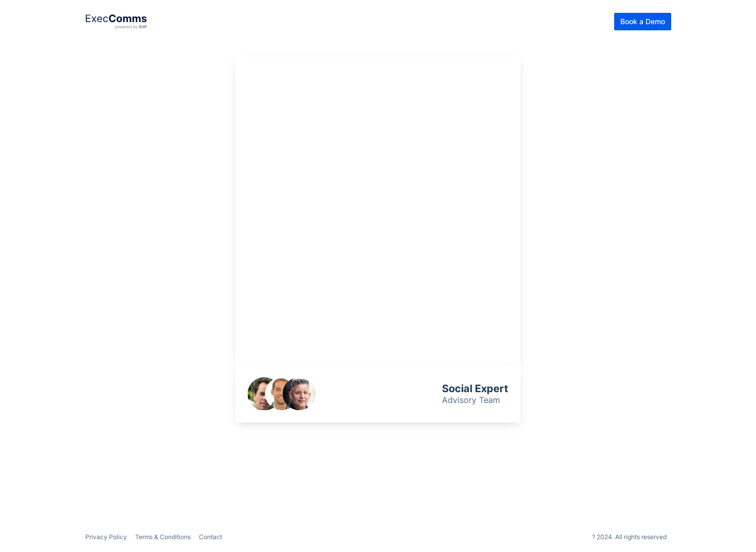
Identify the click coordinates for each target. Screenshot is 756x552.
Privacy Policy (106, 537)
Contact (210, 537)
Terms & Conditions (163, 537)
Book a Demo (643, 21)
